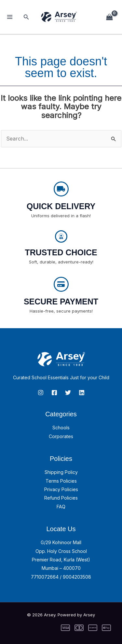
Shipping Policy (61, 472)
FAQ (61, 507)
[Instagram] (41, 393)
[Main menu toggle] (10, 17)
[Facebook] (54, 393)
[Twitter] (68, 393)
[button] (26, 17)
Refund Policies (61, 498)
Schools (61, 428)
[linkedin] (82, 393)
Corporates (61, 436)
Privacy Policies (61, 489)
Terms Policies (61, 481)
